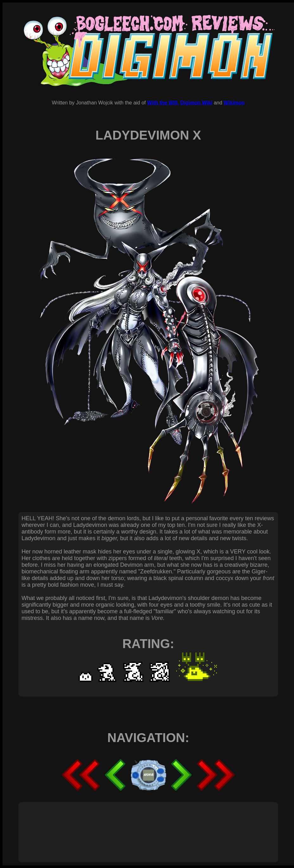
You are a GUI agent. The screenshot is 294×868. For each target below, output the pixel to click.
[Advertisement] (137, 825)
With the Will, (163, 103)
